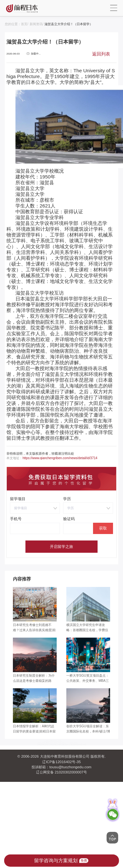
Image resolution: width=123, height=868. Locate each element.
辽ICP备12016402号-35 (61, 762)
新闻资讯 (36, 24)
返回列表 (101, 54)
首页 (24, 24)
